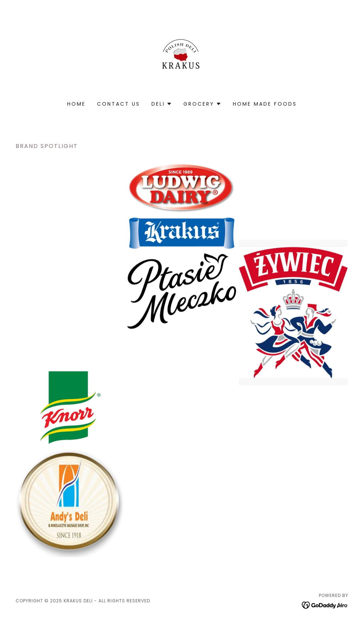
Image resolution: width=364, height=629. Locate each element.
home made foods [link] (265, 104)
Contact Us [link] (119, 104)
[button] (162, 104)
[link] (182, 55)
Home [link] (76, 104)
